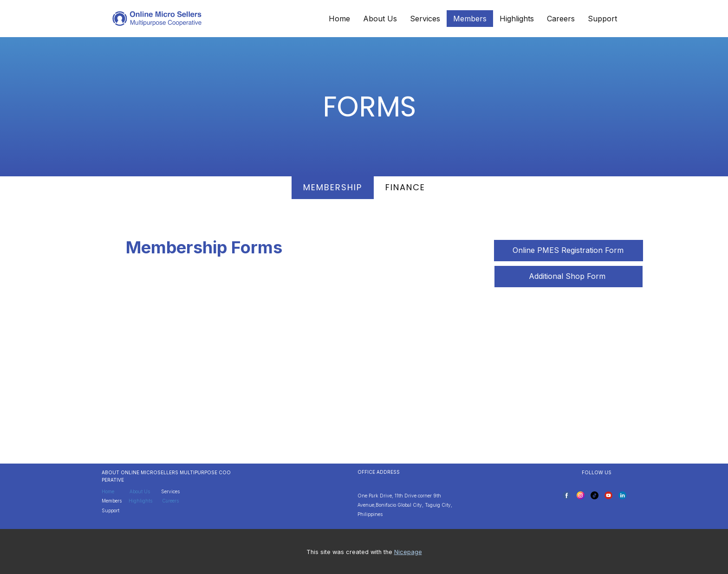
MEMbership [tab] (333, 187)
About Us (380, 19)
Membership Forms (204, 247)
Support (602, 19)
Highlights (517, 19)
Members (470, 19)
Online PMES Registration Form (568, 250)
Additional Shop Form (568, 276)
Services (425, 19)
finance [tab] (405, 187)
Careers (561, 19)
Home (339, 19)
